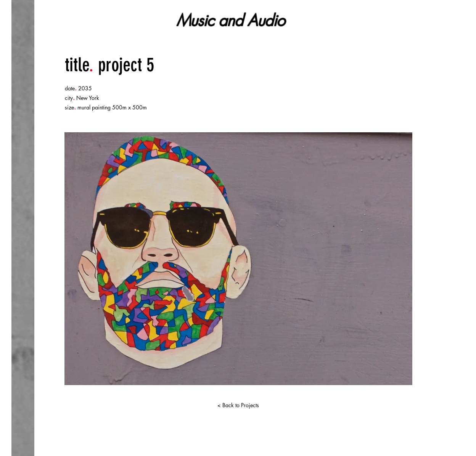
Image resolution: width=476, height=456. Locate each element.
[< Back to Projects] (238, 405)
